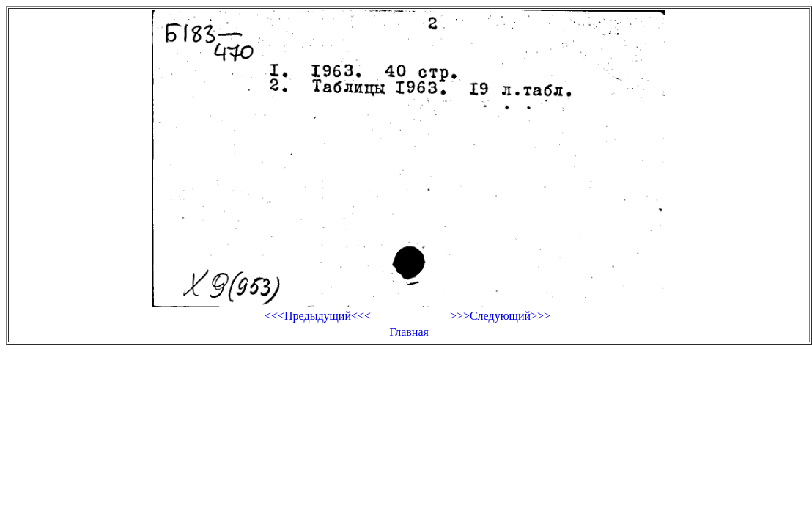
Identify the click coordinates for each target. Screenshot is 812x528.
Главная (409, 332)
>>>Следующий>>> (500, 316)
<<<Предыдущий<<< (318, 316)
